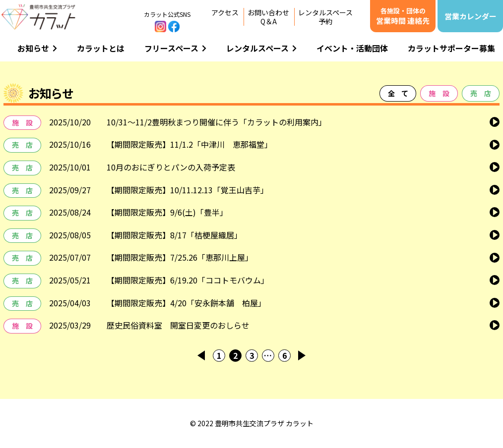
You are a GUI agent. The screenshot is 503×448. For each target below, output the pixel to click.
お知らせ (37, 48)
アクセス (225, 12)
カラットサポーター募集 (451, 48)
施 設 (439, 93)
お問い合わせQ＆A (268, 17)
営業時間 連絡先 (403, 16)
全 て (398, 93)
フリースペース (175, 48)
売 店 (481, 93)
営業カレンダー (471, 16)
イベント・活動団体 (352, 48)
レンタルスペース (261, 48)
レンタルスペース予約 (325, 17)
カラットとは (101, 48)
